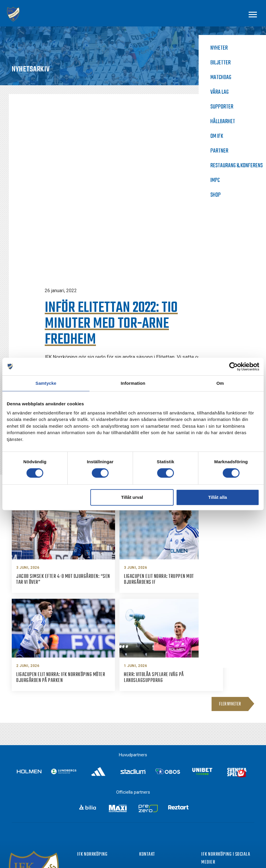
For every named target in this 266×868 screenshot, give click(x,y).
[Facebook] (205, 787)
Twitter (219, 808)
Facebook (221, 787)
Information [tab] (133, 383)
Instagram (222, 797)
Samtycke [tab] (46, 383)
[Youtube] (205, 820)
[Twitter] (205, 809)
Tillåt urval (132, 497)
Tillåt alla (217, 497)
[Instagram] (205, 798)
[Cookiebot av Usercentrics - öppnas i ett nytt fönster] (233, 367)
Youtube (220, 819)
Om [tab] (220, 383)
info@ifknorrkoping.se (168, 796)
